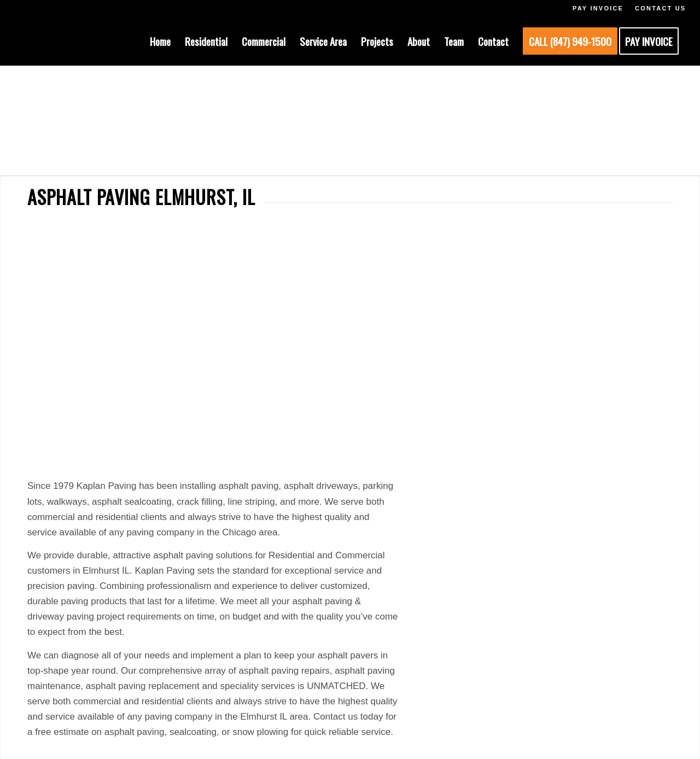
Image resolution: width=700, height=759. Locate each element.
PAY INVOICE (598, 8)
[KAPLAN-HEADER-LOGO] (86, 41)
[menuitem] (160, 41)
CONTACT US (660, 8)
